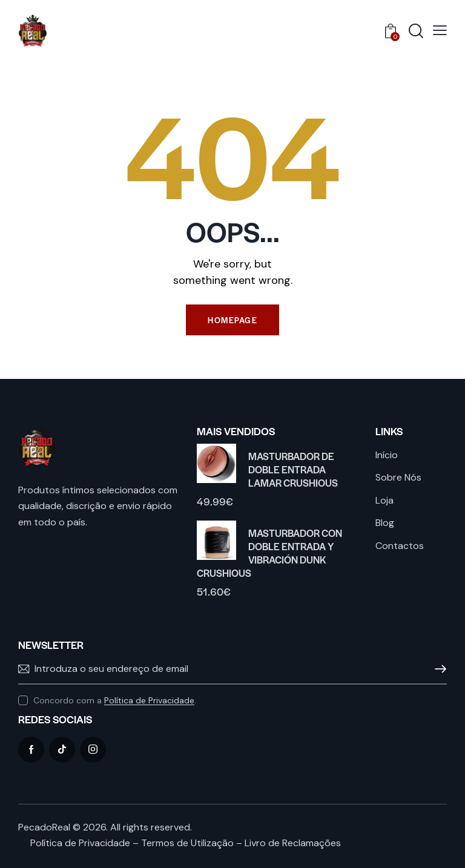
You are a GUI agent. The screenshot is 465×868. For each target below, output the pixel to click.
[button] (440, 31)
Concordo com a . (115, 700)
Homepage (232, 320)
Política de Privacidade (149, 701)
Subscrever (438, 669)
